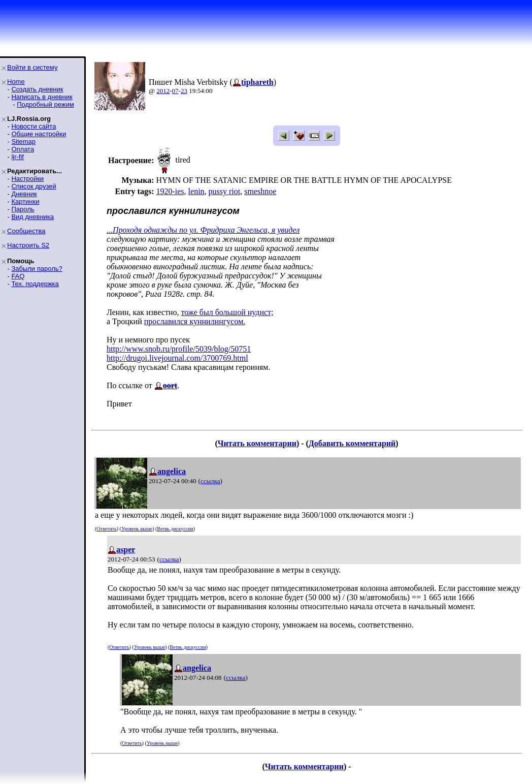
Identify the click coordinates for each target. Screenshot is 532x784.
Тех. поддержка (35, 284)
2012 (163, 91)
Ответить (106, 529)
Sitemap (23, 142)
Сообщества (26, 231)
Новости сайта (34, 126)
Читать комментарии (257, 443)
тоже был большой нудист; (227, 312)
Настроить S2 (28, 245)
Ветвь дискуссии (175, 529)
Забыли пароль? (37, 269)
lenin (196, 191)
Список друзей (34, 186)
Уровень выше (137, 529)
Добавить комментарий (352, 443)
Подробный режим (45, 104)
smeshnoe (260, 191)
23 (184, 91)
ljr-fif (18, 157)
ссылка (210, 481)
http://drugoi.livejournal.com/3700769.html (177, 358)
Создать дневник (37, 89)
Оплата (23, 149)
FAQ (18, 276)
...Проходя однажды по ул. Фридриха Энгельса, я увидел (203, 230)
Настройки (27, 179)
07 (175, 91)
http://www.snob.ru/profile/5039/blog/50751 (179, 349)
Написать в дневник (42, 97)
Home (16, 82)
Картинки (25, 201)
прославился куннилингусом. (195, 321)
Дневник (24, 194)
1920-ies (170, 191)
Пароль (23, 209)
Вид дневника (32, 217)
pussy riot (225, 191)
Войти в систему (32, 67)
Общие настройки (39, 134)
